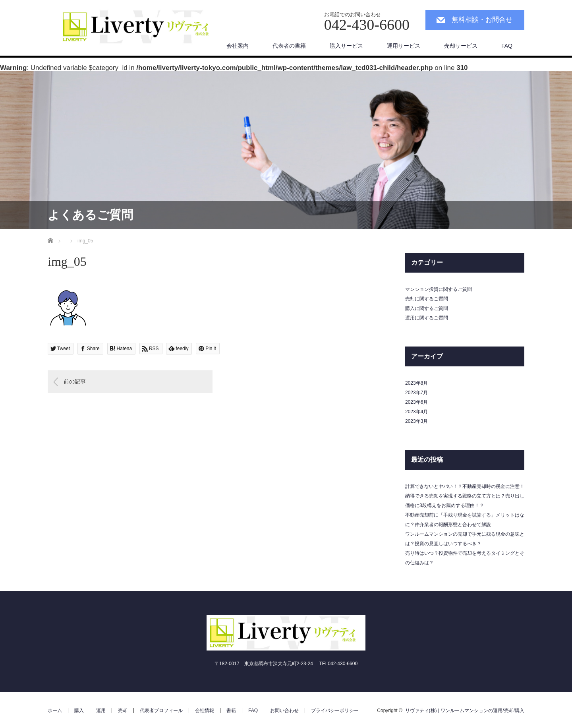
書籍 (231, 711)
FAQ (507, 46)
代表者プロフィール (161, 711)
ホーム (55, 711)
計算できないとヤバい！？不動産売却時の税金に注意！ (465, 486)
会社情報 (205, 711)
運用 (101, 711)
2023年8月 (416, 383)
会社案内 (238, 46)
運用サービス (404, 46)
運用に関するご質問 (427, 318)
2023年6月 (416, 402)
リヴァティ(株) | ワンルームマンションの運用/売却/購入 (465, 711)
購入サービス (346, 46)
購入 (79, 711)
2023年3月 (416, 421)
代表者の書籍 (289, 46)
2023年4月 (416, 412)
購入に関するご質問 (427, 308)
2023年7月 (416, 393)
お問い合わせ (284, 711)
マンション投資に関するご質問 (439, 289)
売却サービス (461, 46)
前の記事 (75, 381)
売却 (123, 711)
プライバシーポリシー (335, 711)
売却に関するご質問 (427, 299)
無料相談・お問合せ (482, 20)
